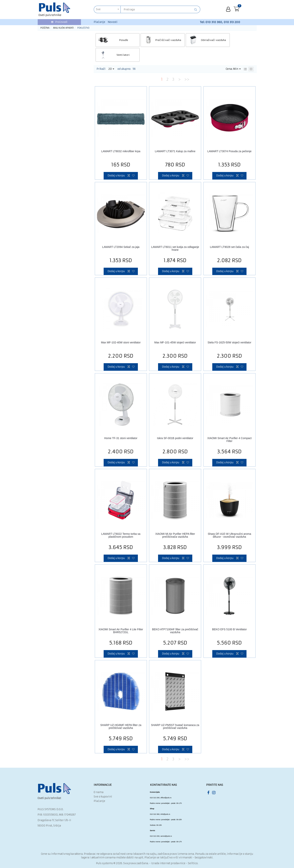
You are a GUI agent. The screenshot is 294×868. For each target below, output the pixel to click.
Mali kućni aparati (63, 28)
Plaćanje (99, 22)
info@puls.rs (165, 799)
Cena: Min (233, 54)
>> (187, 64)
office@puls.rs (166, 783)
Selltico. (193, 848)
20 (111, 54)
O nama (99, 777)
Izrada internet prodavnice (168, 848)
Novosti (113, 22)
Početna (45, 28)
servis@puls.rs (166, 821)
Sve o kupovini (103, 782)
